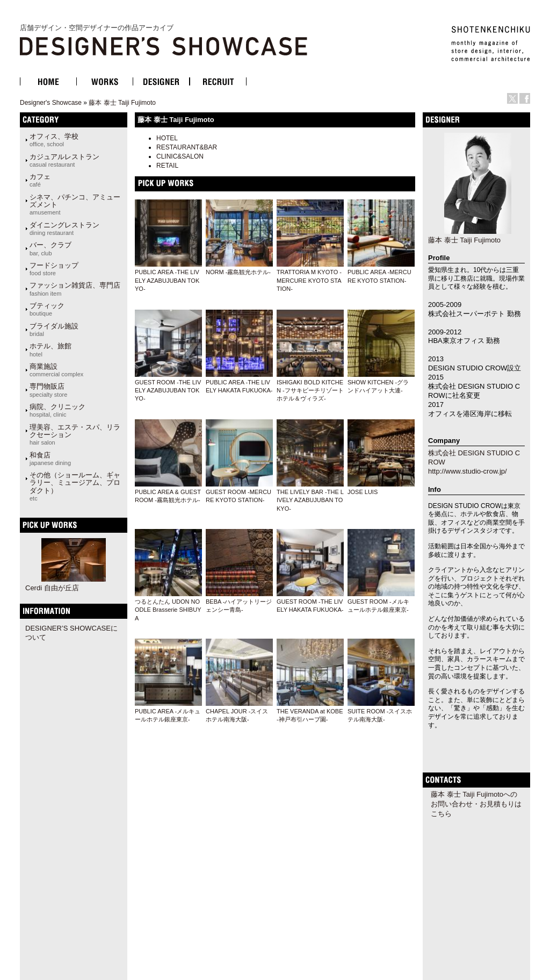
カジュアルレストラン (64, 160)
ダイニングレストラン (64, 228)
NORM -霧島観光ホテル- (238, 272)
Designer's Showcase (51, 103)
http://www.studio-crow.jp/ (468, 471)
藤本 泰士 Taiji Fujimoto (122, 103)
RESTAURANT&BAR (187, 147)
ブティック (47, 309)
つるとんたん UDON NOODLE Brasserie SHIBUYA (168, 610)
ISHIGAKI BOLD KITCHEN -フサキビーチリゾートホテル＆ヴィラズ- (310, 391)
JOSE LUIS (363, 492)
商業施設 (56, 370)
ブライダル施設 (54, 330)
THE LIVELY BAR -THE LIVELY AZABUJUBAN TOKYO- (310, 500)
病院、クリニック (57, 410)
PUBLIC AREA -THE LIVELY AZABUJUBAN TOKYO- (167, 280)
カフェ (40, 180)
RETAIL (167, 166)
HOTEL (167, 138)
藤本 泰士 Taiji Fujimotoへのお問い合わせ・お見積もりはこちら (476, 804)
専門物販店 (48, 390)
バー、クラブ (50, 248)
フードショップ (54, 269)
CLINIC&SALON (180, 156)
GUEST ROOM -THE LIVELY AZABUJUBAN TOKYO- (168, 391)
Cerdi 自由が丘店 (52, 588)
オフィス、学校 (54, 140)
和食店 (50, 459)
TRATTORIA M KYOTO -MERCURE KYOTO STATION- (309, 280)
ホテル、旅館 (50, 349)
